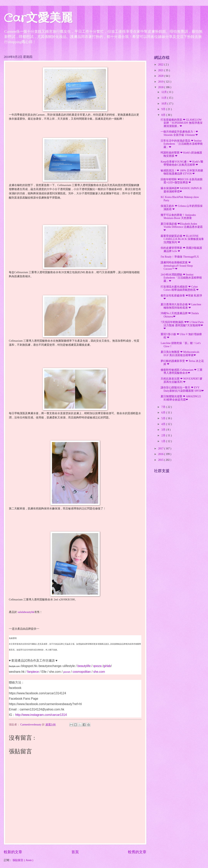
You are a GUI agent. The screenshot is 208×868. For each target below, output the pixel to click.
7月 (164, 407)
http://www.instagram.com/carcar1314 (41, 715)
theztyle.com (14, 666)
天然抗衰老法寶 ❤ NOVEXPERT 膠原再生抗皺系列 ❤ (181, 380)
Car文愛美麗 (38, 18)
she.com (55, 672)
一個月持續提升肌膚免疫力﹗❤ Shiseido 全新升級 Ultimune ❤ (179, 133)
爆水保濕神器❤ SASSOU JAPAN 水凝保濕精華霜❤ (181, 190)
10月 (164, 104)
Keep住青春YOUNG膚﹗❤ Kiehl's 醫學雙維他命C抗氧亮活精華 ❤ (182, 163)
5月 (164, 418)
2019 (161, 82)
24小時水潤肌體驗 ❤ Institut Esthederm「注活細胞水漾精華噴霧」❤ (181, 278)
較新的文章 (13, 852)
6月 (164, 413)
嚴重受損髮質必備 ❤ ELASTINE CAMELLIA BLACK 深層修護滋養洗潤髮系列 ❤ (182, 239)
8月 (164, 115)
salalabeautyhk (26, 612)
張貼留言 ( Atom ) (23, 860)
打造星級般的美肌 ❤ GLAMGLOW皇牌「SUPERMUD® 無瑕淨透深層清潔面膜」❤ (181, 123)
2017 (161, 449)
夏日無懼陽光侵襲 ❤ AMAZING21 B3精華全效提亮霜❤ (181, 398)
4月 (164, 424)
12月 (164, 92)
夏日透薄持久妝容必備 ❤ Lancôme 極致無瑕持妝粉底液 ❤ (181, 306)
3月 (164, 430)
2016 (161, 454)
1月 (164, 441)
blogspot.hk (29, 666)
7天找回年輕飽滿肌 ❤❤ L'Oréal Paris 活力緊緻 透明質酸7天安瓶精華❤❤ (182, 325)
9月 (164, 109)
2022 (161, 65)
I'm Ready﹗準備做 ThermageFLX (180, 257)
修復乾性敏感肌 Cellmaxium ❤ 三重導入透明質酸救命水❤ (182, 371)
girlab (107, 666)
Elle (44, 672)
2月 (164, 435)
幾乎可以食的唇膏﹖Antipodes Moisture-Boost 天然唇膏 (178, 217)
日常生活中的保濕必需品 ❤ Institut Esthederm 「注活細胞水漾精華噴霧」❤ (182, 144)
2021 (161, 70)
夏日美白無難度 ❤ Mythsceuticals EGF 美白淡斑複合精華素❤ (180, 354)
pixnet (67, 672)
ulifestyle (69, 666)
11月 (164, 98)
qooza (97, 666)
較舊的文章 (137, 852)
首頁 (75, 852)
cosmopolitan (82, 672)
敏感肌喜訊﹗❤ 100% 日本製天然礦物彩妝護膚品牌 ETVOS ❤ (182, 172)
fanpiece (33, 672)
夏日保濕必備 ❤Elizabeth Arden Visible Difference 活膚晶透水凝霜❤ (182, 227)
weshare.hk (17, 672)
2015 (161, 460)
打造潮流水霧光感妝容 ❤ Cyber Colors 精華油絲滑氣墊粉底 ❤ (180, 288)
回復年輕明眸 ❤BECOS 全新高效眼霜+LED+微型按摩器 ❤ (182, 181)
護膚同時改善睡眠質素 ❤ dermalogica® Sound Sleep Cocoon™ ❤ (177, 266)
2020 (161, 76)
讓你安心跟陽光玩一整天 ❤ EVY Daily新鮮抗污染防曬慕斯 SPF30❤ (182, 389)
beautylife (84, 666)
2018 (161, 87)
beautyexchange (50, 666)
